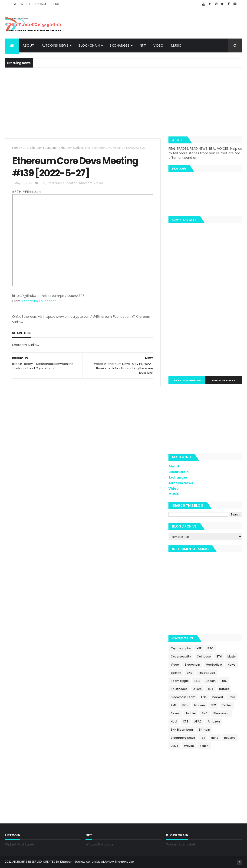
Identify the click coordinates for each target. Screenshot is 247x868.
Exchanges (120, 45)
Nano (215, 738)
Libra (232, 697)
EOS (204, 697)
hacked (218, 697)
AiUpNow (107, 862)
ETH (25, 148)
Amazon (214, 721)
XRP (199, 648)
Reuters (230, 738)
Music (176, 45)
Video (158, 45)
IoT (203, 738)
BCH (185, 705)
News (232, 665)
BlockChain (89, 45)
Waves (189, 746)
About (25, 4)
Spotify (176, 673)
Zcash (204, 746)
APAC (198, 721)
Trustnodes (179, 689)
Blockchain (192, 665)
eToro (198, 689)
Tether (227, 705)
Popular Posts (224, 380)
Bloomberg (221, 713)
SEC (213, 705)
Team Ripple (180, 681)
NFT (143, 45)
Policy (55, 4)
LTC (197, 681)
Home (13, 4)
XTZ (186, 721)
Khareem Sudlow (72, 148)
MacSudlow (214, 665)
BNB (190, 673)
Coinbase (204, 656)
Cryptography (181, 648)
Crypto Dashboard (187, 380)
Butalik (224, 689)
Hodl (174, 721)
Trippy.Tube (207, 673)
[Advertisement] (158, 23)
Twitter (191, 713)
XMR (174, 705)
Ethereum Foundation (44, 148)
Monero (200, 705)
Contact (40, 4)
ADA (210, 689)
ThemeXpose (124, 862)
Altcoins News (55, 45)
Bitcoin (211, 681)
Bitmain (204, 730)
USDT (175, 746)
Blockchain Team (183, 697)
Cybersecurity (181, 656)
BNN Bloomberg (182, 730)
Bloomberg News (183, 738)
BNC (205, 713)
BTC (211, 648)
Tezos (175, 713)
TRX (224, 681)
